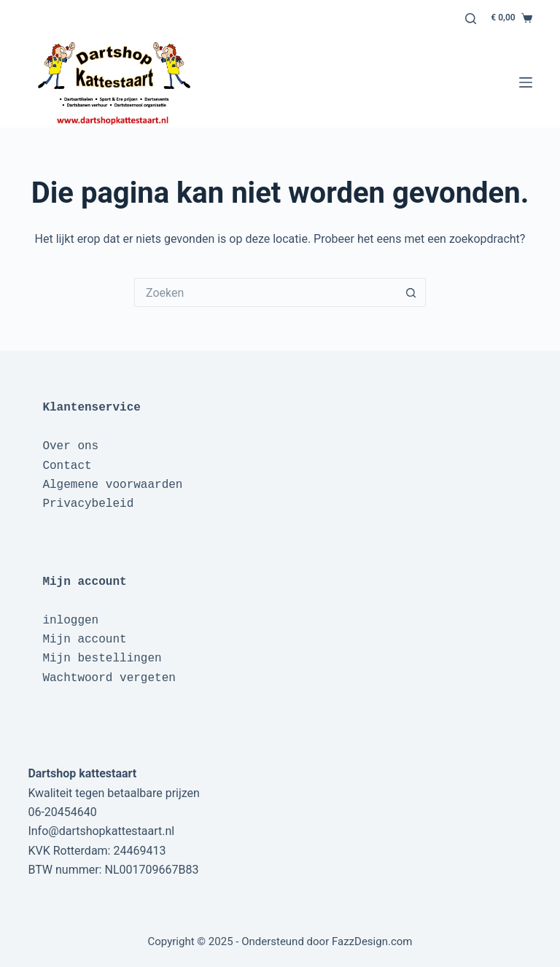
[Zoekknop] (411, 292)
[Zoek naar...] (265, 292)
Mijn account (84, 640)
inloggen (70, 621)
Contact (67, 466)
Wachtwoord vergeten (109, 678)
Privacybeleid (88, 504)
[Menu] (526, 82)
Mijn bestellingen (102, 659)
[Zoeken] (471, 19)
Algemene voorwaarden (112, 485)
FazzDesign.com (372, 941)
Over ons (70, 446)
